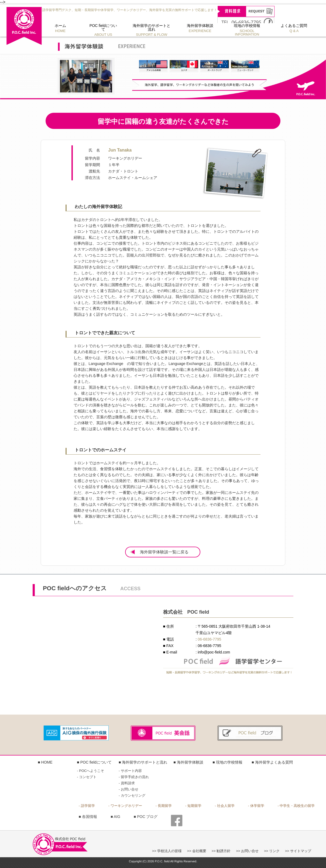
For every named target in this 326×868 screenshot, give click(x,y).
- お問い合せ (128, 789)
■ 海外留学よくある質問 (272, 762)
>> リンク (272, 851)
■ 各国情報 (88, 817)
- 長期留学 (164, 806)
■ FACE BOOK (177, 821)
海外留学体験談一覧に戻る (164, 552)
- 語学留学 (87, 806)
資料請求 (246, 11)
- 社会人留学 (225, 806)
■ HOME (45, 762)
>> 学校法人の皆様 (167, 851)
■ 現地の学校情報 (227, 762)
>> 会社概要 (197, 851)
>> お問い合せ (247, 851)
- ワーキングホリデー (125, 806)
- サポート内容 (130, 771)
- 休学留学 (256, 806)
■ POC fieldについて (94, 762)
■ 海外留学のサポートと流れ (143, 762)
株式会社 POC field (24, 26)
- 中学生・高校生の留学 (296, 806)
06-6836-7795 (209, 639)
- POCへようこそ (90, 771)
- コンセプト (87, 777)
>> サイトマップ (298, 851)
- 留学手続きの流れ (134, 777)
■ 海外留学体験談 (188, 762)
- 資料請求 (127, 783)
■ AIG (115, 817)
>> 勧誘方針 (221, 851)
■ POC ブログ (146, 817)
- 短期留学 (193, 806)
